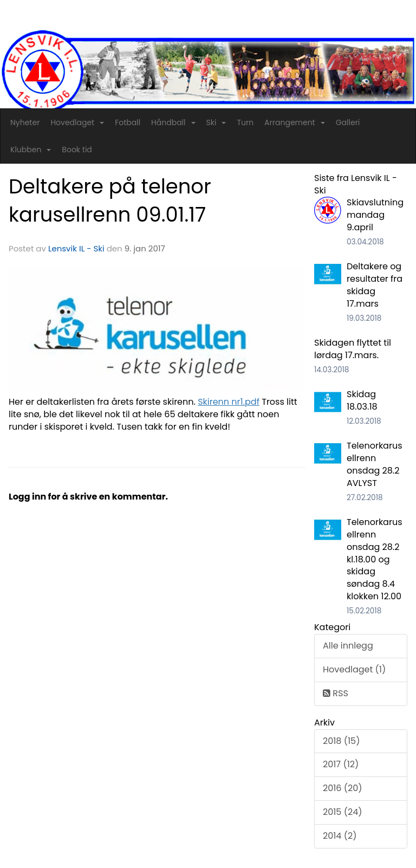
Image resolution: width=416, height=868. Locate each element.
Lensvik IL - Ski (76, 248)
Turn (245, 122)
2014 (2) (340, 836)
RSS (336, 693)
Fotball (128, 122)
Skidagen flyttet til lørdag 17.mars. (353, 349)
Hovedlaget (77, 122)
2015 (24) (342, 812)
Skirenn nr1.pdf (229, 402)
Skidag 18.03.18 (362, 400)
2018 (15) (341, 741)
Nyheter (25, 122)
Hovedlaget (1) (354, 669)
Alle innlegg (348, 646)
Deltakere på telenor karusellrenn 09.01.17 (110, 201)
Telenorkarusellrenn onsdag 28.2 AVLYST (375, 464)
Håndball (173, 122)
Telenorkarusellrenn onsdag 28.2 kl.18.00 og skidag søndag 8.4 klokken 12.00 (375, 559)
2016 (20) (343, 788)
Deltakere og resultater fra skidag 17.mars (375, 285)
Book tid (77, 150)
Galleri (348, 122)
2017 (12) (341, 764)
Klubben (31, 150)
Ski (216, 122)
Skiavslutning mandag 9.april (375, 215)
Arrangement (295, 122)
